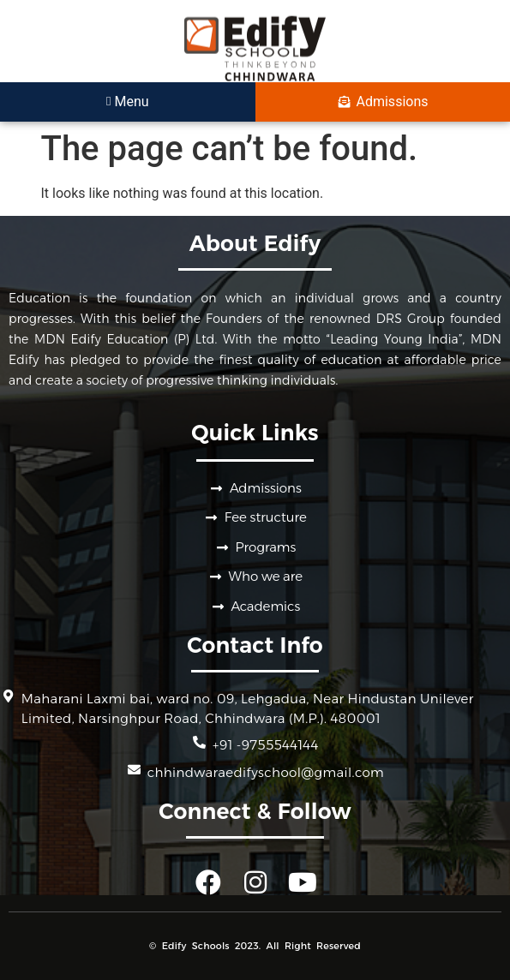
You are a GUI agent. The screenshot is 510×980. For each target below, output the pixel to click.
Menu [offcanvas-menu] (128, 102)
